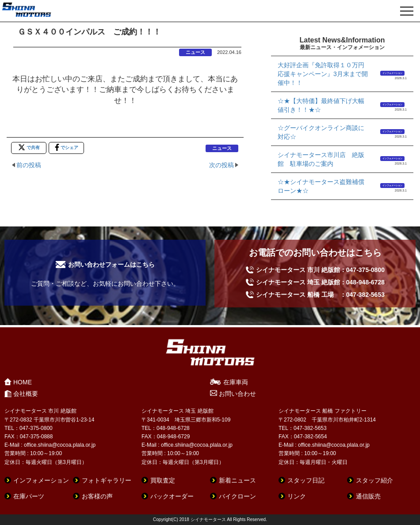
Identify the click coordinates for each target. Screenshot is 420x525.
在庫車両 (236, 382)
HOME (23, 382)
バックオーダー (172, 496)
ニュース (195, 52)
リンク (297, 496)
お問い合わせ (237, 394)
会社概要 (26, 394)
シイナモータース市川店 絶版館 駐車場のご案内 (321, 159)
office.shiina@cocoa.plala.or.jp (60, 445)
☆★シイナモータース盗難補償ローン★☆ (321, 186)
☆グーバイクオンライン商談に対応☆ (321, 132)
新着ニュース (237, 480)
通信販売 (368, 496)
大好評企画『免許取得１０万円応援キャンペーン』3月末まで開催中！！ (323, 74)
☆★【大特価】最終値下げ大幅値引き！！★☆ (321, 105)
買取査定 (163, 480)
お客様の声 (97, 496)
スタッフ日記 (306, 480)
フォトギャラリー (107, 480)
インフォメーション (392, 73)
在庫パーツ (29, 496)
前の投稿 (29, 165)
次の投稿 (221, 165)
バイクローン (237, 496)
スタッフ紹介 (374, 480)
